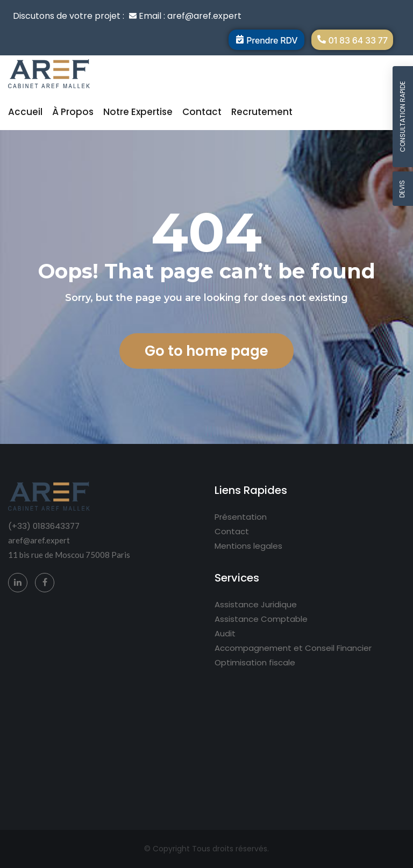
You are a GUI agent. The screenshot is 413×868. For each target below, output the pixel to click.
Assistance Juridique (256, 604)
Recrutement (262, 112)
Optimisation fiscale (255, 662)
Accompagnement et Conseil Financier (293, 648)
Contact (202, 112)
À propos (73, 112)
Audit (225, 633)
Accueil (25, 112)
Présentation (241, 517)
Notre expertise (138, 112)
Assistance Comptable (261, 619)
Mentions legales (248, 546)
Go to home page (206, 351)
